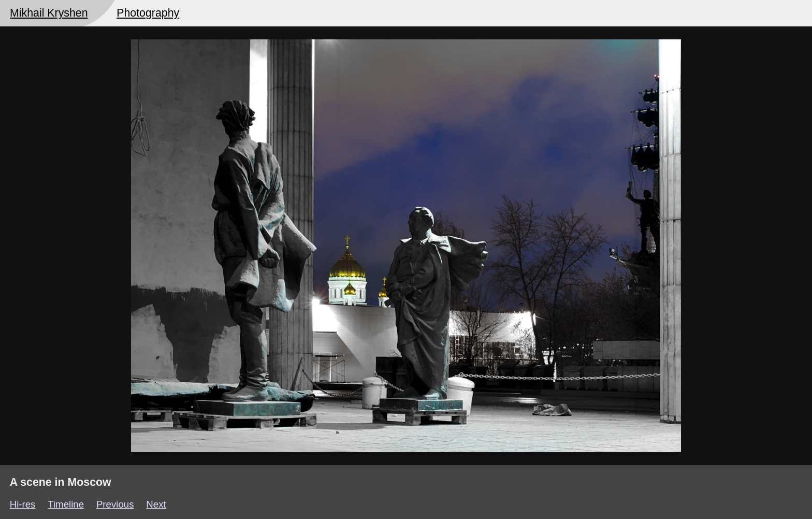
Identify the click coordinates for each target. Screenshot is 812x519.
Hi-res (23, 504)
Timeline (66, 504)
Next (156, 504)
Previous (115, 504)
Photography (148, 13)
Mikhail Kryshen (49, 13)
